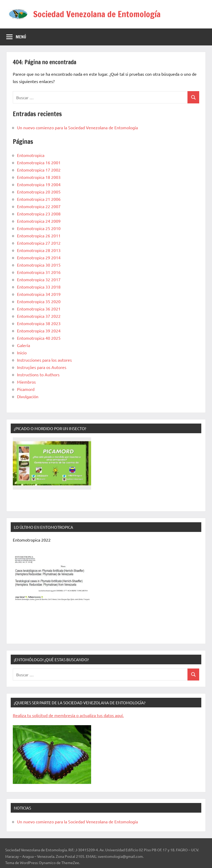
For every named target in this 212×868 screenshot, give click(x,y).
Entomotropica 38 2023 (39, 323)
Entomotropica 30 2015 (39, 265)
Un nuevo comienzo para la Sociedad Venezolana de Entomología (77, 127)
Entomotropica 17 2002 (39, 170)
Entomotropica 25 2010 (39, 228)
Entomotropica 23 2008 (39, 214)
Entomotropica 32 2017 (39, 279)
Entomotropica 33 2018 (39, 287)
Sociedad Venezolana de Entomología (97, 14)
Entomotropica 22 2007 (39, 206)
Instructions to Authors (38, 374)
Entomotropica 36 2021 (39, 309)
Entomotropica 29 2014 (39, 257)
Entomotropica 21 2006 (39, 199)
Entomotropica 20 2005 (39, 192)
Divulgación (28, 396)
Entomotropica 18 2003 (39, 177)
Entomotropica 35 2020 (39, 301)
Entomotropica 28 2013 (39, 250)
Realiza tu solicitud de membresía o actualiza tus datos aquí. (68, 715)
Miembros (26, 382)
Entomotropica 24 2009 (39, 221)
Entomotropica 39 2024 (39, 331)
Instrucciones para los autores (44, 360)
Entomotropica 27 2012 (39, 243)
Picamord (26, 389)
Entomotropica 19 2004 (39, 184)
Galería (23, 345)
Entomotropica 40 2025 (39, 338)
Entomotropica (31, 155)
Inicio (22, 353)
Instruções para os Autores (42, 367)
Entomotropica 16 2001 (39, 162)
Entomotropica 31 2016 (39, 272)
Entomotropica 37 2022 (39, 316)
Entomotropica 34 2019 (39, 294)
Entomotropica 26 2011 (39, 236)
